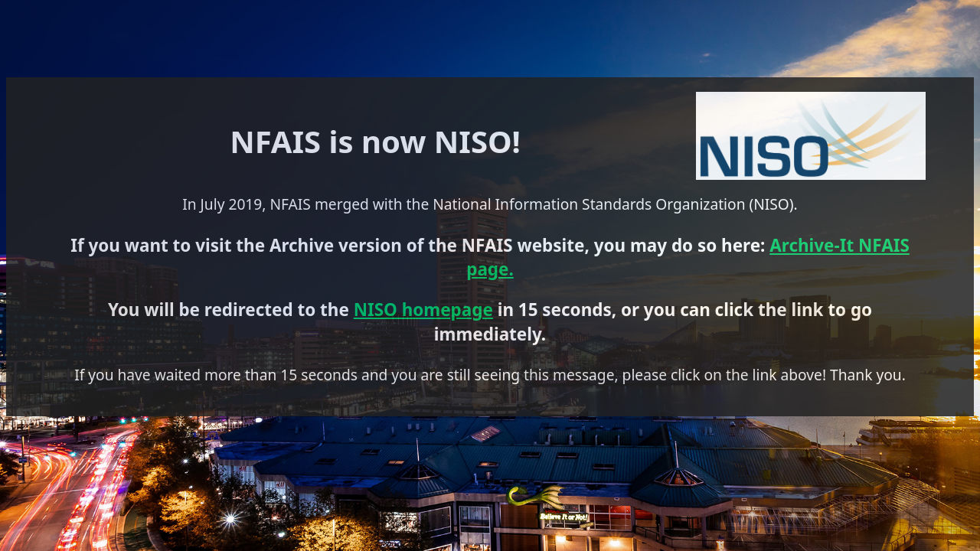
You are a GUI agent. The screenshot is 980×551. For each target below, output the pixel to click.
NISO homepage (446, 287)
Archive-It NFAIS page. (263, 254)
